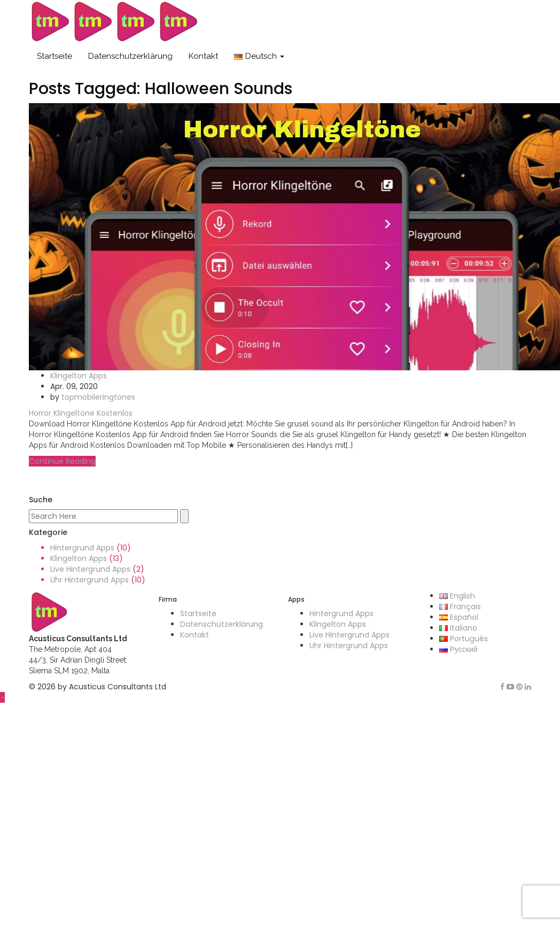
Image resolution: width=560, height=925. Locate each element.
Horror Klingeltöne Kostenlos (81, 413)
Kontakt (203, 56)
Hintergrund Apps (82, 548)
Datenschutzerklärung (130, 56)
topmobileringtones (98, 397)
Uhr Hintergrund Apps (90, 580)
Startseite (55, 56)
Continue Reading (62, 461)
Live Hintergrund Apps (90, 569)
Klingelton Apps (79, 376)
